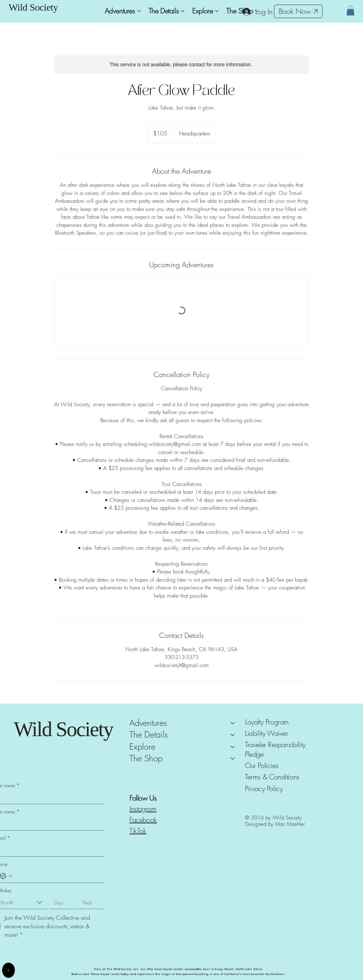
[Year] (89, 902)
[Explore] (233, 747)
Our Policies (262, 765)
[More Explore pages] (217, 11)
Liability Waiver (267, 733)
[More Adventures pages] (139, 11)
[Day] (61, 902)
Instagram (143, 809)
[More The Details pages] (183, 11)
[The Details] (233, 735)
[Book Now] (298, 11)
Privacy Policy (264, 788)
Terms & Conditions (272, 777)
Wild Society (33, 7)
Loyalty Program (267, 722)
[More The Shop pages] (257, 11)
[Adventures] (233, 723)
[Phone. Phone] (57, 876)
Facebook (143, 820)
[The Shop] (233, 758)
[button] (350, 10)
